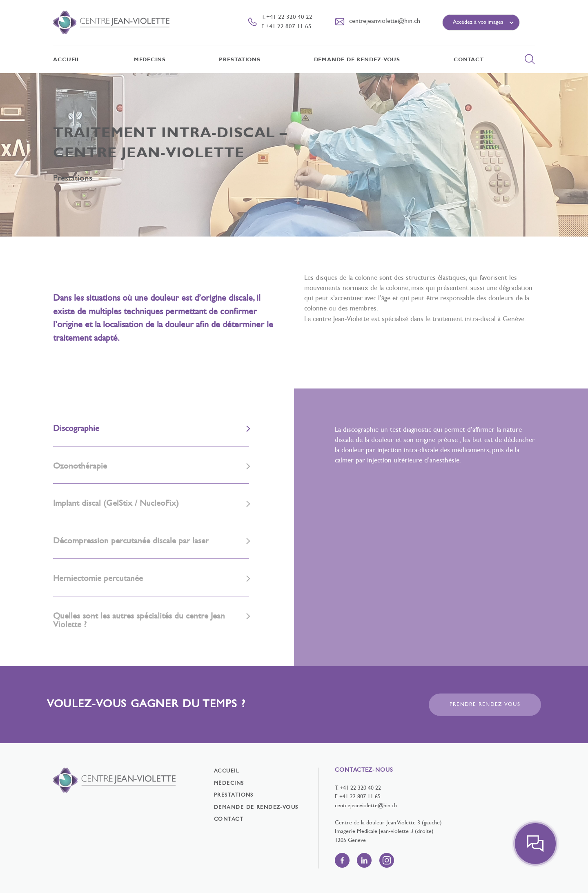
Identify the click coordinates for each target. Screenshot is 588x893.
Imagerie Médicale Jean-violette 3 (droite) (384, 832)
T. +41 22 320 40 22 (287, 17)
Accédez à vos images (478, 22)
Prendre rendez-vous (485, 705)
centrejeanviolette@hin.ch (366, 806)
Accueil (67, 60)
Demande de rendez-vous (357, 60)
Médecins (150, 60)
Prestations (240, 60)
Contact (469, 60)
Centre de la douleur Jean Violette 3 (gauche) (388, 823)
